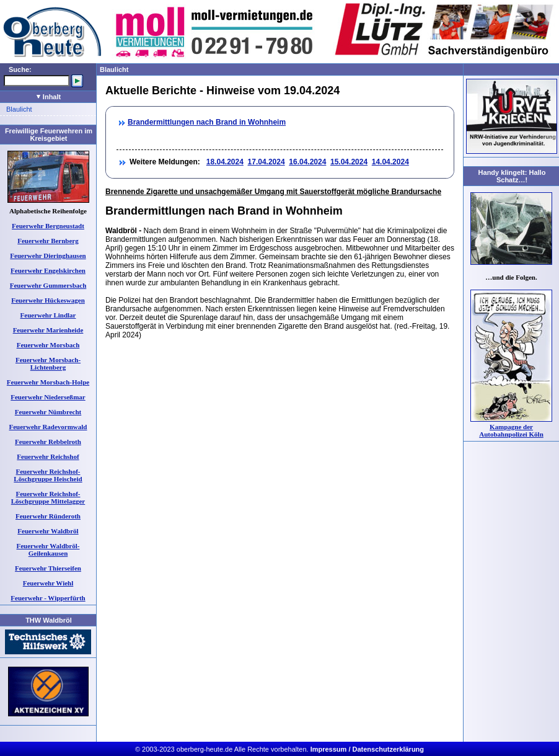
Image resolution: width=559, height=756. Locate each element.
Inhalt (49, 97)
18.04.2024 (225, 162)
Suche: (20, 69)
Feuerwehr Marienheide (48, 330)
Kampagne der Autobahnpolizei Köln (511, 430)
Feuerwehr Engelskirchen (48, 270)
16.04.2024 (307, 162)
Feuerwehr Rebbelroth (48, 442)
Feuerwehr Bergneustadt (48, 226)
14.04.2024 (390, 162)
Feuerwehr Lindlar (48, 315)
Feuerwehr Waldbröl (48, 531)
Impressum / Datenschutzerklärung (367, 749)
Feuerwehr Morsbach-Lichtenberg (48, 363)
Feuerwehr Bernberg (48, 241)
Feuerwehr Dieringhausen (48, 256)
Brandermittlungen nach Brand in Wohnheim (207, 122)
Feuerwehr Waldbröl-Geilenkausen (48, 549)
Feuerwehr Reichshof (48, 456)
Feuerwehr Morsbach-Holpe (48, 382)
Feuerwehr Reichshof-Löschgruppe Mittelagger (48, 497)
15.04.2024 (349, 162)
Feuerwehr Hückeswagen (48, 300)
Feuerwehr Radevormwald (48, 427)
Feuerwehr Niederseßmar (48, 397)
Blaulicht (19, 109)
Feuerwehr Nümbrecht (48, 412)
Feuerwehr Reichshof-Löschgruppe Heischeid (48, 475)
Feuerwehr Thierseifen (48, 568)
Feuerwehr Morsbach (48, 345)
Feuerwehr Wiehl (48, 583)
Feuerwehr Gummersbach (48, 285)
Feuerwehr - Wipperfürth (48, 598)
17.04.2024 (266, 162)
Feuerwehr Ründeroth (48, 516)
